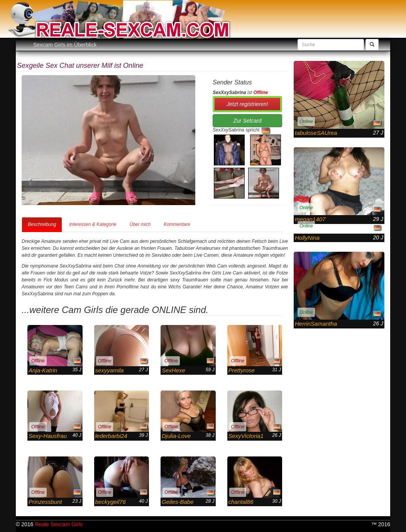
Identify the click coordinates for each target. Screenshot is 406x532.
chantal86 (241, 502)
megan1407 (310, 219)
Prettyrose (242, 370)
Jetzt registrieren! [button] (247, 104)
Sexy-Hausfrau (48, 436)
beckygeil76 (111, 502)
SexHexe (173, 370)
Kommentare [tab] (177, 224)
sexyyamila (110, 370)
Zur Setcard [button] (247, 121)
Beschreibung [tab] (42, 224)
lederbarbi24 (111, 436)
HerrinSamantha (316, 324)
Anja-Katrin (43, 370)
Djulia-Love (176, 436)
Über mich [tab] (140, 224)
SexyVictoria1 (246, 436)
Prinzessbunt (45, 502)
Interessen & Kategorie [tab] (93, 224)
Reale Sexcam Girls (59, 524)
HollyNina (307, 238)
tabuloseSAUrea (316, 133)
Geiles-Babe (178, 502)
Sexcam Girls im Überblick (65, 45)
